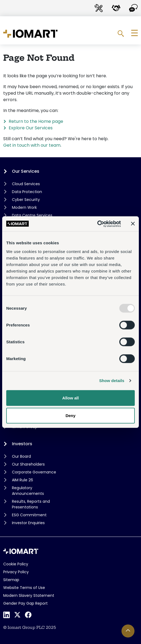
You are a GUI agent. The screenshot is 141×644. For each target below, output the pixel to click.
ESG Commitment (29, 515)
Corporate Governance (34, 472)
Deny (71, 416)
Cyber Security (26, 200)
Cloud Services (26, 184)
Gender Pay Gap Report (25, 603)
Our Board (21, 456)
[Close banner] (133, 224)
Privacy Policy (16, 572)
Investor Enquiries (28, 523)
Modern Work (24, 207)
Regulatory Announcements (28, 491)
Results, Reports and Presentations (31, 504)
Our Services (26, 171)
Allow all (71, 398)
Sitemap (11, 580)
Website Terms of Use (24, 588)
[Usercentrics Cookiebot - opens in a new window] (97, 224)
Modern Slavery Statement (29, 595)
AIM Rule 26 (23, 480)
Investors (22, 444)
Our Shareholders (28, 464)
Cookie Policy (16, 564)
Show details (112, 381)
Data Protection (27, 192)
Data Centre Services (32, 215)
